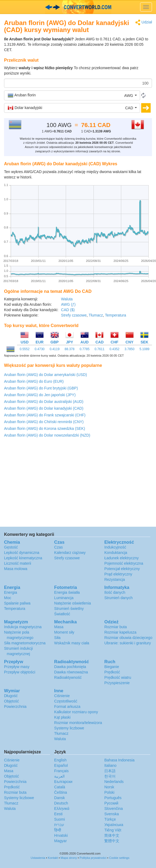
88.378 (70, 349)
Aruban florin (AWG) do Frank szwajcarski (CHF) (45, 415)
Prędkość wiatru (118, 677)
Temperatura (115, 315)
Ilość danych (115, 592)
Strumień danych (118, 598)
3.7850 (129, 349)
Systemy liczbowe (69, 728)
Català (60, 787)
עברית (59, 825)
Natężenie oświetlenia (72, 603)
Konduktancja (116, 553)
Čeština (60, 792)
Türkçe (110, 819)
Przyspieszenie (117, 683)
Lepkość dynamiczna (22, 553)
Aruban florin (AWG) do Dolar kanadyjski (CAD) (44, 408)
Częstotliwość (66, 701)
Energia (11, 592)
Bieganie (112, 667)
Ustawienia (38, 858)
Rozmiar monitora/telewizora (78, 723)
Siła (57, 638)
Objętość (11, 701)
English (60, 760)
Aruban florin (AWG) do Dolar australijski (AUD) (44, 402)
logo (78, 7)
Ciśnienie (62, 696)
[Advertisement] (78, 484)
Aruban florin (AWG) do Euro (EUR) (34, 381)
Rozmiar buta (115, 627)
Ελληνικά (62, 809)
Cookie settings (119, 858)
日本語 (110, 771)
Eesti (58, 814)
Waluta (67, 299)
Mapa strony (69, 858)
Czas (58, 547)
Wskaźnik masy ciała (72, 643)
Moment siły (64, 632)
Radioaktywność (68, 677)
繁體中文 (112, 841)
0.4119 (55, 349)
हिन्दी (58, 830)
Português (113, 798)
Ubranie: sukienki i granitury (128, 643)
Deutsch (61, 803)
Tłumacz (96, 315)
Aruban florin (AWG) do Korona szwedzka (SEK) (45, 428)
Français (61, 771)
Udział (144, 22)
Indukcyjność (115, 547)
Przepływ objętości (20, 672)
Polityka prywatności (93, 858)
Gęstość (11, 547)
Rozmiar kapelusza (120, 632)
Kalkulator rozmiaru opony (76, 712)
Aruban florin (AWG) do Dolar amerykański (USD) (46, 375)
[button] (72, 95)
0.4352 (115, 349)
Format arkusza (67, 707)
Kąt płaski (62, 717)
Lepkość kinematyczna (23, 558)
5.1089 (145, 349)
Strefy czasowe (74, 315)
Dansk (60, 798)
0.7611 (100, 349)
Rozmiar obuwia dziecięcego (128, 638)
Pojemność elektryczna (124, 563)
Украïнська (114, 825)
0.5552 (25, 349)
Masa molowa (16, 569)
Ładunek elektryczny (122, 558)
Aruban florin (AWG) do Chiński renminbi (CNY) (44, 422)
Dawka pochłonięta (70, 667)
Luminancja (64, 598)
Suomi (60, 819)
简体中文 (112, 835)
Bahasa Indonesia (119, 760)
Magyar (60, 841)
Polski (109, 792)
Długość (11, 696)
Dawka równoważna (71, 672)
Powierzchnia (15, 707)
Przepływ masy (17, 667)
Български (63, 782)
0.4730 (40, 349)
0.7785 (84, 349)
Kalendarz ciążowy (70, 553)
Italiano (110, 765)
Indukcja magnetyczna (23, 627)
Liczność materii (18, 563)
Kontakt (53, 858)
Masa (59, 627)
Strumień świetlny (69, 609)
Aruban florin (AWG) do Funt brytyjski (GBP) (41, 388)
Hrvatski (61, 835)
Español (61, 765)
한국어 (110, 776)
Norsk (109, 787)
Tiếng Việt (113, 830)
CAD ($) (68, 310)
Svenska (112, 814)
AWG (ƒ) (68, 304)
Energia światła (67, 592)
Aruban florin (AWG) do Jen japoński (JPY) (40, 395)
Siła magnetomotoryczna (25, 643)
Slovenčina (114, 809)
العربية (59, 776)
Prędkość (112, 672)
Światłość (62, 614)
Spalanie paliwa (17, 603)
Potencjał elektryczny (122, 569)
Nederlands (114, 782)
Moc (8, 598)
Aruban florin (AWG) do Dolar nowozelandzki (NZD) (47, 435)
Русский (111, 803)
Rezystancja (115, 579)
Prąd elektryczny (118, 574)
